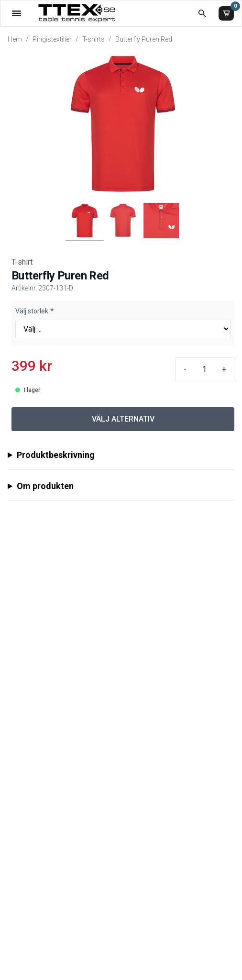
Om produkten (45, 486)
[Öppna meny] (16, 13)
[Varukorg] (226, 13)
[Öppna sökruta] (202, 13)
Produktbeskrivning (56, 455)
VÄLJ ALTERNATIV (123, 419)
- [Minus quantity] (185, 369)
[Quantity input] (204, 369)
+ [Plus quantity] (224, 369)
